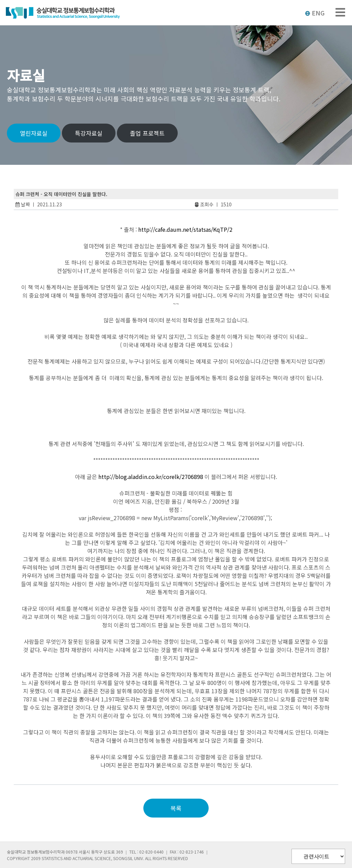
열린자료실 (34, 133)
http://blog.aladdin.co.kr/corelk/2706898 (151, 477)
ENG (315, 13)
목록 (176, 808)
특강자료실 (89, 133)
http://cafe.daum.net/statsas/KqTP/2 (185, 229)
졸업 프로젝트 (147, 133)
